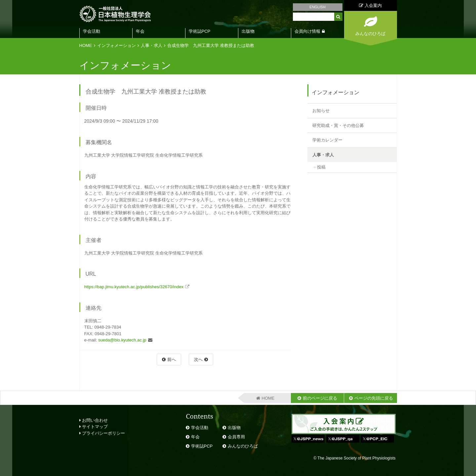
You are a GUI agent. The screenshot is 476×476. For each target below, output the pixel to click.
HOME (86, 45)
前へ (172, 359)
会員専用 (236, 437)
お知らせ (321, 111)
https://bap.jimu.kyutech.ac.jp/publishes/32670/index (134, 287)
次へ (198, 359)
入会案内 (370, 5)
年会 (140, 31)
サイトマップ (94, 427)
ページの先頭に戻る (374, 398)
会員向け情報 (307, 31)
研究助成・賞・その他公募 (338, 125)
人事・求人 (152, 45)
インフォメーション (117, 45)
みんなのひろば (243, 446)
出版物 (248, 31)
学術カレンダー (327, 140)
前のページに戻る (320, 398)
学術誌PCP (200, 31)
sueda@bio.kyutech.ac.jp (122, 340)
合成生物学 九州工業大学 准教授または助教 (211, 45)
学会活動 (92, 31)
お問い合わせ (94, 420)
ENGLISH (317, 7)
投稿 (321, 167)
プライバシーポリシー (102, 433)
